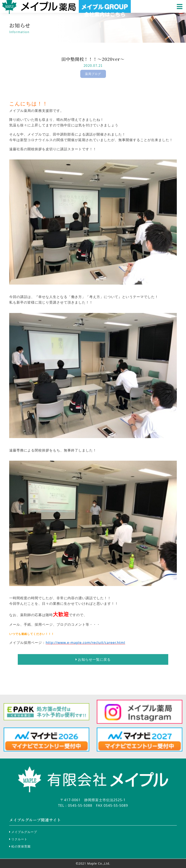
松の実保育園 (20, 846)
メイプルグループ (23, 832)
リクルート (18, 839)
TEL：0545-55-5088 (75, 805)
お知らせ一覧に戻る (93, 659)
